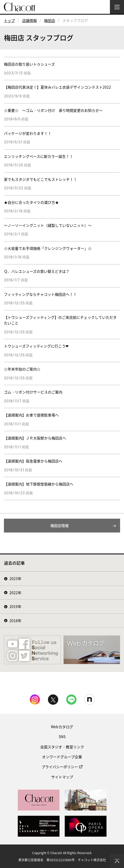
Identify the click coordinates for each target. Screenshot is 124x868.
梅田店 (50, 20)
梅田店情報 (60, 525)
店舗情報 (29, 20)
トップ (9, 20)
